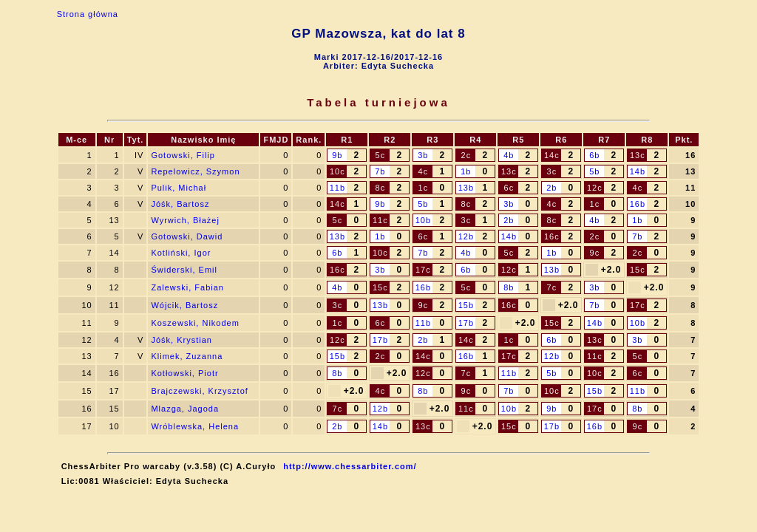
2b (551, 188)
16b (638, 204)
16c (552, 236)
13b (466, 188)
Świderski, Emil (184, 270)
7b (380, 171)
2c (466, 155)
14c (552, 155)
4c (424, 171)
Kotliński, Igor (181, 253)
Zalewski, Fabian (187, 287)
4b (509, 155)
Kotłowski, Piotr (184, 373)
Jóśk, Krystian (181, 340)
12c (595, 188)
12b (466, 236)
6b (594, 155)
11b (337, 188)
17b (466, 323)
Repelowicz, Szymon (195, 171)
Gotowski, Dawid (187, 236)
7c (552, 287)
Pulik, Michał (179, 188)
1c (424, 188)
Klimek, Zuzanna (187, 356)
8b (509, 287)
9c (595, 253)
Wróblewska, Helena (195, 426)
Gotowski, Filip (183, 155)
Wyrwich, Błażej (185, 220)
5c (381, 155)
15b (466, 305)
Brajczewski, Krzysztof (199, 391)
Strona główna (88, 14)
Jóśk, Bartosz (180, 204)
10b (423, 220)
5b (594, 171)
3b (423, 155)
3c (552, 171)
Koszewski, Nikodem (195, 323)
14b (638, 171)
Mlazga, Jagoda (185, 409)
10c (337, 171)
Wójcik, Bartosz (184, 305)
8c (381, 188)
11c (380, 220)
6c (509, 188)
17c (423, 270)
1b (466, 171)
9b (337, 155)
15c (638, 270)
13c (638, 155)
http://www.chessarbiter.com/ (350, 466)
